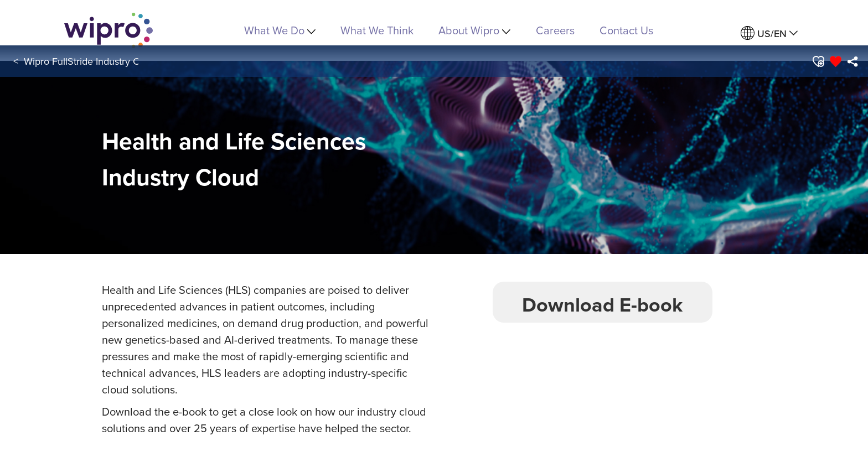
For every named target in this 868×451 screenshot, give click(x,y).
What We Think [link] (377, 30)
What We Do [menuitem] (280, 30)
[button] (817, 61)
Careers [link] (555, 30)
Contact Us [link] (626, 30)
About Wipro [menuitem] (474, 30)
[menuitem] (769, 33)
